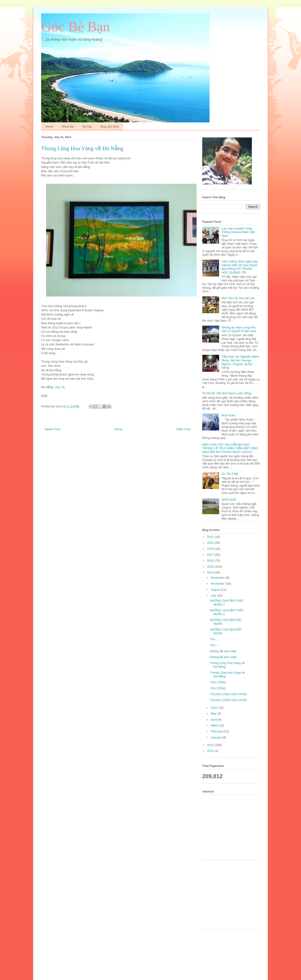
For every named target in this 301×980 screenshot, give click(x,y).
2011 (211, 751)
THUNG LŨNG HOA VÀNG (228, 694)
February (217, 731)
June (214, 708)
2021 (211, 537)
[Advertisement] (233, 827)
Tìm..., (214, 639)
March (215, 725)
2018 (211, 549)
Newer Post (53, 429)
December (218, 578)
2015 (211, 567)
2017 (211, 555)
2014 (211, 572)
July (214, 595)
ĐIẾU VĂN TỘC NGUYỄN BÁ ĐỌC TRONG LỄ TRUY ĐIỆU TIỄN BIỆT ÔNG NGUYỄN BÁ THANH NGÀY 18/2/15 (230, 448)
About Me (68, 127)
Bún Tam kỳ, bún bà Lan (238, 298)
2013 (211, 745)
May (214, 713)
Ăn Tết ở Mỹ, (230, 474)
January (217, 737)
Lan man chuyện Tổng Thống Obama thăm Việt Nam (238, 232)
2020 (211, 543)
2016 (211, 560)
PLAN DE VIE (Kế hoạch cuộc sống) (227, 393)
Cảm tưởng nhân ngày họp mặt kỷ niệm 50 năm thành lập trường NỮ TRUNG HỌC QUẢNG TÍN (240, 267)
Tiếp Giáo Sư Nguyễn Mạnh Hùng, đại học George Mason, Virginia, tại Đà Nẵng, (240, 362)
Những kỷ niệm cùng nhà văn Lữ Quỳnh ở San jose (239, 329)
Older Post (183, 429)
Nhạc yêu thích (110, 127)
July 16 (60, 387)
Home (49, 127)
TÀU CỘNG (218, 682)
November (218, 584)
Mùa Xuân (228, 415)
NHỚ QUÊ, (229, 500)
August (216, 590)
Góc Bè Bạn (76, 27)
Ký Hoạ (87, 127)
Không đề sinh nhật (223, 651)
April (214, 720)
